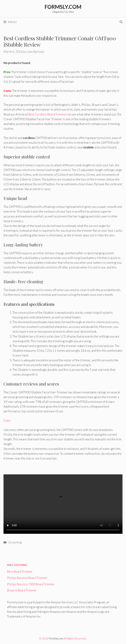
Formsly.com (63, 7)
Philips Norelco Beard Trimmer (27, 578)
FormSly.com (56, 638)
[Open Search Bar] (121, 22)
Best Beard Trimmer (20, 572)
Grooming (15, 542)
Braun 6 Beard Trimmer (22, 590)
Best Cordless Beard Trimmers (48, 114)
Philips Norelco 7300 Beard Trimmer (31, 584)
